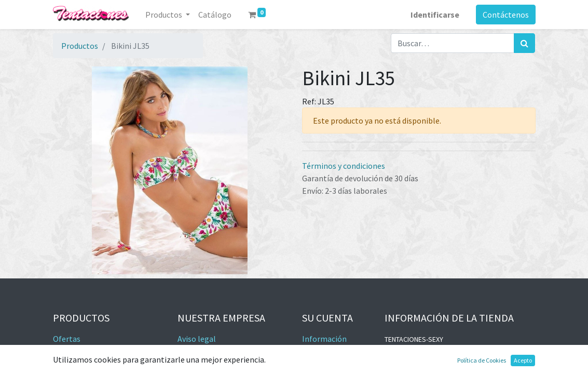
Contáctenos (506, 15)
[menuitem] (215, 15)
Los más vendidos (84, 364)
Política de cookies (211, 364)
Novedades (72, 351)
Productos (80, 46)
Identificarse (435, 15)
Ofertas (67, 339)
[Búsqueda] (524, 43)
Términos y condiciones (344, 166)
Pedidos (316, 364)
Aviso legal (197, 339)
